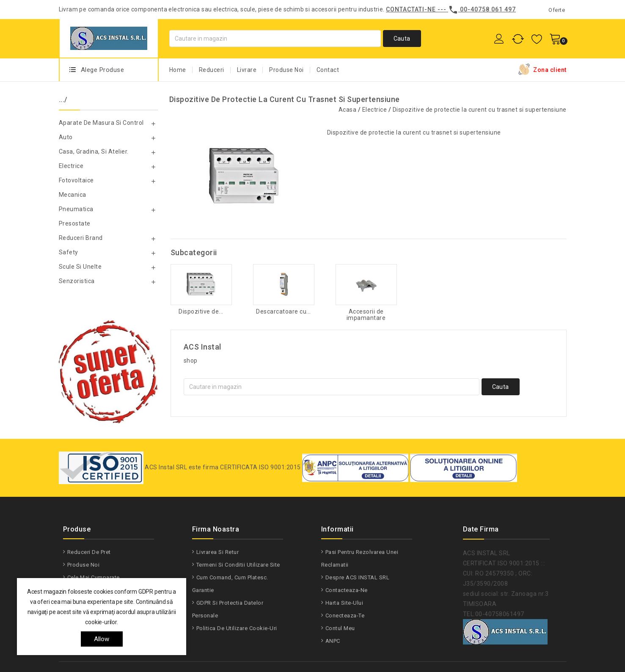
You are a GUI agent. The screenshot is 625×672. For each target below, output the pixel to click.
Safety (69, 252)
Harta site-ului (344, 603)
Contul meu (340, 628)
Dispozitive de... (201, 312)
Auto (66, 137)
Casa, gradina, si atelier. (94, 151)
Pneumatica (76, 209)
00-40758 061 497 (488, 9)
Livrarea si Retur (218, 552)
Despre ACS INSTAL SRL (358, 577)
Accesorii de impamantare (366, 315)
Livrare (247, 70)
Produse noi (84, 565)
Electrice (71, 166)
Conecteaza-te (345, 616)
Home (178, 70)
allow (102, 639)
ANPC (333, 641)
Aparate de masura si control (101, 123)
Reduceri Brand (81, 238)
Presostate (75, 223)
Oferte (557, 10)
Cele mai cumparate (94, 577)
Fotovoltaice (76, 180)
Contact (328, 70)
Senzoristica (77, 281)
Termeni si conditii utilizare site (238, 565)
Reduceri (212, 70)
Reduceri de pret (89, 552)
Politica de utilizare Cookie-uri (237, 628)
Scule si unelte (80, 267)
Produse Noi (286, 70)
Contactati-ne (411, 9)
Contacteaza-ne (347, 590)
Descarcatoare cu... (284, 312)
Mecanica (73, 195)
